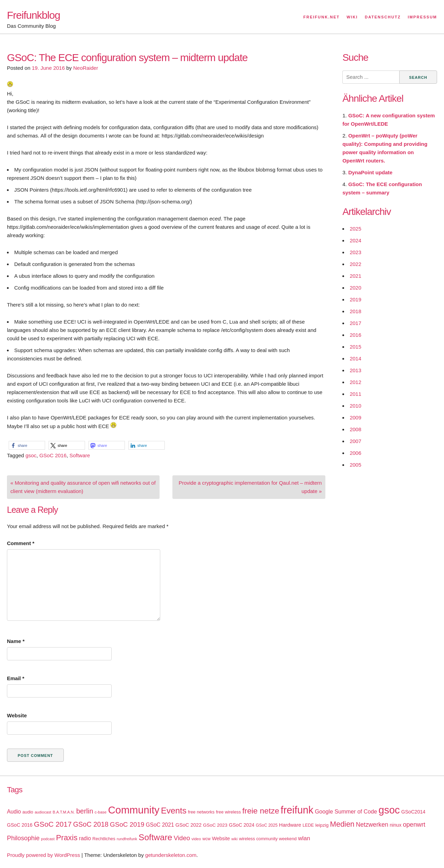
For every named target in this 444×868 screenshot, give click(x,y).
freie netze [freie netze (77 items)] (261, 811)
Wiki (352, 17)
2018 (355, 311)
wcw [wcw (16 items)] (207, 839)
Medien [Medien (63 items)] (342, 824)
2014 (355, 358)
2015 (355, 347)
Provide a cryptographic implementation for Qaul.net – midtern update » (250, 487)
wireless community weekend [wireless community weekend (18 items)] (268, 839)
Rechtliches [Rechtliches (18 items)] (104, 839)
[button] (27, 445)
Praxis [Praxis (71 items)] (67, 838)
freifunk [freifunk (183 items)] (297, 810)
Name (16, 641)
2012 (355, 382)
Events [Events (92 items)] (174, 811)
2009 (355, 418)
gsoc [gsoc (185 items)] (389, 810)
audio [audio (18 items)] (28, 812)
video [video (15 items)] (196, 839)
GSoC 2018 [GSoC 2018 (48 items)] (91, 824)
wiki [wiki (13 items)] (234, 839)
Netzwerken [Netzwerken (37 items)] (372, 825)
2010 (355, 406)
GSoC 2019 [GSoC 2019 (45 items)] (127, 824)
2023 (355, 252)
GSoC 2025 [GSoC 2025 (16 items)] (267, 825)
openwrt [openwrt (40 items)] (414, 825)
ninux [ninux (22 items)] (396, 825)
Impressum (422, 17)
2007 (355, 441)
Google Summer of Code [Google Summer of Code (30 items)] (346, 811)
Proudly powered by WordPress (44, 855)
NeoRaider (86, 68)
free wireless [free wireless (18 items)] (229, 812)
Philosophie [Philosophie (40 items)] (23, 838)
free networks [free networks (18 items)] (201, 812)
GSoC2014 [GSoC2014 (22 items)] (413, 812)
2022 (355, 264)
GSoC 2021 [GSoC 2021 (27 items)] (160, 825)
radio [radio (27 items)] (85, 838)
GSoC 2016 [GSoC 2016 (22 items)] (20, 825)
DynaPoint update (370, 172)
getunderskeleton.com (171, 855)
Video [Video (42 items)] (182, 838)
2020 (355, 288)
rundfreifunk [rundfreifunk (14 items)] (127, 839)
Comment (21, 543)
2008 (355, 429)
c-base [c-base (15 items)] (101, 812)
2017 (355, 323)
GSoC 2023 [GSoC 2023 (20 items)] (215, 825)
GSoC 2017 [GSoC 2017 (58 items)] (53, 824)
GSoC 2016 (53, 455)
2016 (355, 335)
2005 (355, 465)
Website (17, 715)
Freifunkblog (33, 15)
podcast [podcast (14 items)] (48, 839)
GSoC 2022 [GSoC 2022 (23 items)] (189, 825)
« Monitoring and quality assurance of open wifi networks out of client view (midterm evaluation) (83, 487)
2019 (355, 299)
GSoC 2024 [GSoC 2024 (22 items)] (242, 825)
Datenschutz (383, 17)
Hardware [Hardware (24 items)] (290, 825)
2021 (355, 276)
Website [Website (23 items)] (221, 838)
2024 (355, 240)
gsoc (31, 455)
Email (16, 678)
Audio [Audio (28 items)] (14, 812)
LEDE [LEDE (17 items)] (308, 825)
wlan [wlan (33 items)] (304, 838)
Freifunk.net (322, 17)
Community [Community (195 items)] (134, 810)
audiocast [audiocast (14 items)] (43, 812)
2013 (355, 370)
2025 (355, 229)
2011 (355, 394)
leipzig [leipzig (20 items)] (322, 825)
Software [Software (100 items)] (156, 837)
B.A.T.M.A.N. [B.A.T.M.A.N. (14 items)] (64, 812)
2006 (355, 453)
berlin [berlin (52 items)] (85, 811)
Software (80, 455)
